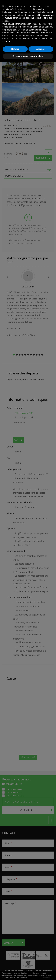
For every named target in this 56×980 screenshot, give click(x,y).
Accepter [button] (41, 967)
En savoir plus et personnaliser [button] (28, 974)
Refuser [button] (15, 967)
